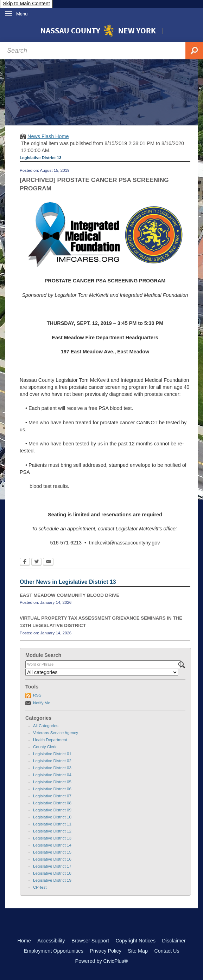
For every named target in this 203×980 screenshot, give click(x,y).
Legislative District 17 (52, 866)
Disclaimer (174, 941)
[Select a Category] (102, 672)
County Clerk (45, 747)
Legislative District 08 (52, 803)
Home (24, 941)
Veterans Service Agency (56, 733)
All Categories (46, 726)
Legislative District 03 (52, 768)
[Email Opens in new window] (48, 562)
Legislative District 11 (52, 824)
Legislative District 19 (52, 880)
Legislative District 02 (52, 761)
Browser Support (90, 941)
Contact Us (167, 951)
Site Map (138, 951)
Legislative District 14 (52, 845)
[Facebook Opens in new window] (25, 562)
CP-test (40, 887)
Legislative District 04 (52, 775)
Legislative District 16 (52, 859)
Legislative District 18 (52, 873)
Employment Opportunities (53, 951)
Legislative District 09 (52, 810)
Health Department (50, 740)
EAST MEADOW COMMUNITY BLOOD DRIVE (69, 595)
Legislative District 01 (52, 754)
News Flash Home (48, 136)
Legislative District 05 (52, 782)
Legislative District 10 (52, 817)
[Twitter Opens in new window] (36, 562)
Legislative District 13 (52, 838)
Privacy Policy (106, 951)
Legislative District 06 (52, 789)
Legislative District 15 (52, 852)
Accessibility (51, 941)
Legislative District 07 (52, 796)
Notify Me (42, 703)
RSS (37, 695)
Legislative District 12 (52, 831)
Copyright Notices (135, 941)
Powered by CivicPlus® (102, 961)
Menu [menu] (22, 14)
